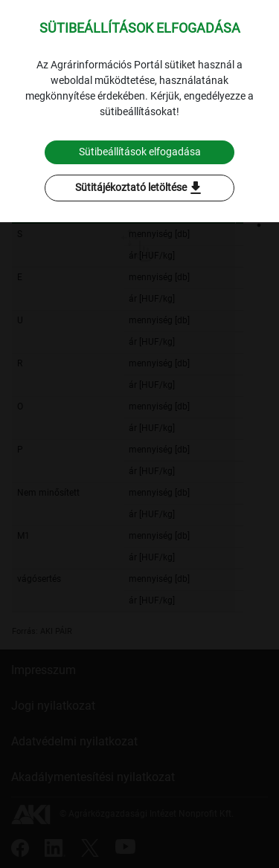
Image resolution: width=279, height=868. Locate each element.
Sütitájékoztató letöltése (140, 188)
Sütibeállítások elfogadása (140, 152)
